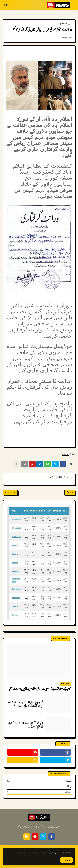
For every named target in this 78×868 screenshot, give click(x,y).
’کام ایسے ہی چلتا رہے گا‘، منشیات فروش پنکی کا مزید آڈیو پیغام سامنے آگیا (40, 689)
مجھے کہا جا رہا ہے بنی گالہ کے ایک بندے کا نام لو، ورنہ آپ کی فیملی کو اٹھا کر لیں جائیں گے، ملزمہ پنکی (25, 704)
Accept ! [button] (66, 860)
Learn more (68, 853)
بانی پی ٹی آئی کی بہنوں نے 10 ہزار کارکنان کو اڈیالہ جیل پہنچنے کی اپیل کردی (26, 725)
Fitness (39, 781)
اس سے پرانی (11, 493)
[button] (74, 5)
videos (39, 792)
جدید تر (69, 493)
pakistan (64, 23)
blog (39, 787)
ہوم (71, 23)
